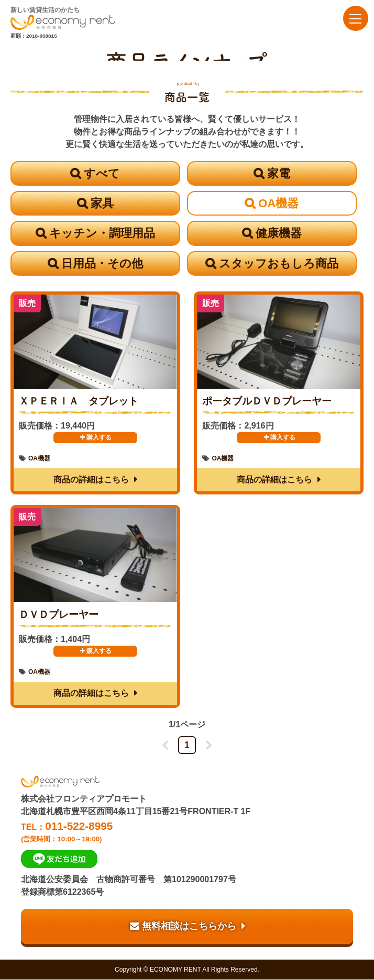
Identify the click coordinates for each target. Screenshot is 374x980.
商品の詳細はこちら (91, 480)
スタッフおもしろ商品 (279, 263)
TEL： (187, 832)
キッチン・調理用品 (102, 234)
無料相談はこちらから (183, 927)
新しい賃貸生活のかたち (63, 18)
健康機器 (279, 234)
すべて (102, 173)
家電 (279, 173)
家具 (102, 203)
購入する (95, 438)
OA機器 (279, 203)
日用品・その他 (102, 263)
